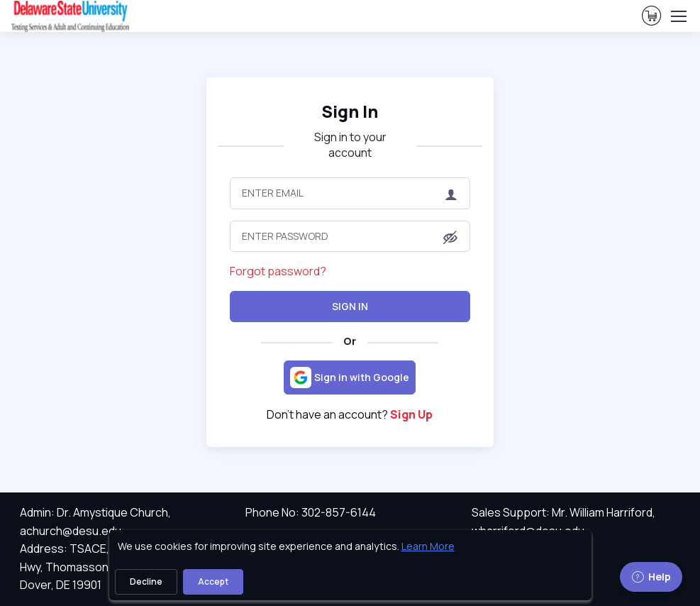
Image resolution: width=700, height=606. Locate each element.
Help (651, 577)
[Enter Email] (350, 193)
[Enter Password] (350, 236)
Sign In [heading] (350, 111)
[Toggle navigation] (678, 16)
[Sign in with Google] (350, 378)
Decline (146, 582)
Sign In (350, 306)
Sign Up (411, 414)
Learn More (428, 546)
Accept (213, 582)
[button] (450, 237)
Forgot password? (278, 271)
